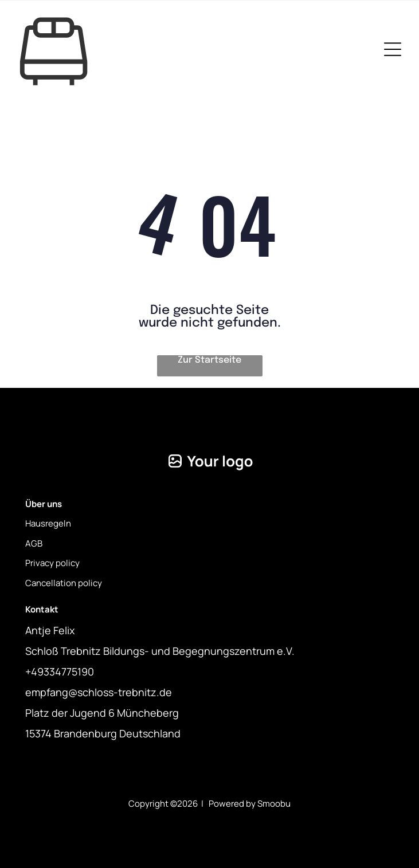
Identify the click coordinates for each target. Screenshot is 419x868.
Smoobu (274, 804)
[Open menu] (393, 49)
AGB (34, 543)
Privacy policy (52, 563)
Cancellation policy (64, 583)
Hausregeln (48, 523)
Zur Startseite (209, 360)
